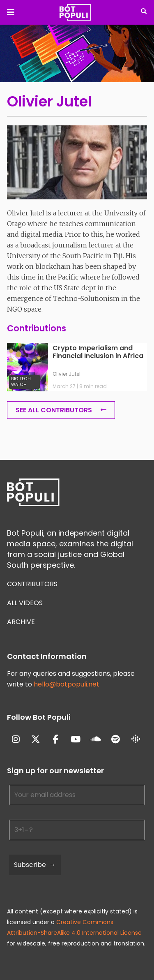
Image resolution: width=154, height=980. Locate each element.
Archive (21, 622)
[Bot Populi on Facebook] (56, 740)
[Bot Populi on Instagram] (16, 740)
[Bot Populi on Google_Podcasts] (136, 740)
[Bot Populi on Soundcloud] (96, 740)
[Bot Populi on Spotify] (116, 740)
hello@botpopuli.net (67, 684)
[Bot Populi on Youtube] (76, 740)
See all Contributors (54, 410)
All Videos (25, 603)
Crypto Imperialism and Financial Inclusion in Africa (98, 352)
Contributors (32, 584)
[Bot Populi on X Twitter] (36, 740)
